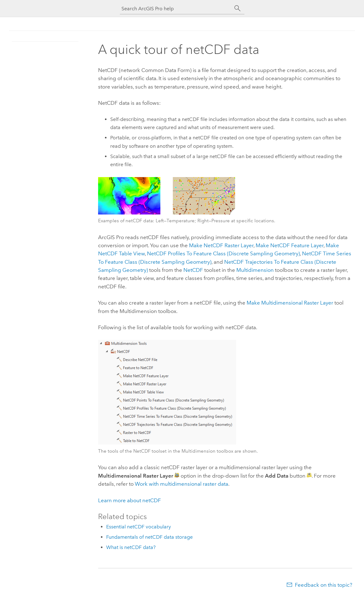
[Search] (238, 8)
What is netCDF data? (131, 547)
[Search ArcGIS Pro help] (176, 9)
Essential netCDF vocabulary (139, 527)
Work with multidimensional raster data (182, 484)
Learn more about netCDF (130, 500)
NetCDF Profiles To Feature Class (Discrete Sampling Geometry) (223, 253)
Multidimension (255, 270)
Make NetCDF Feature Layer (290, 245)
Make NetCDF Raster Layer (221, 245)
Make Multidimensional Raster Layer (290, 303)
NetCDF (193, 270)
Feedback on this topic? (324, 585)
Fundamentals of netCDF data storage (149, 537)
